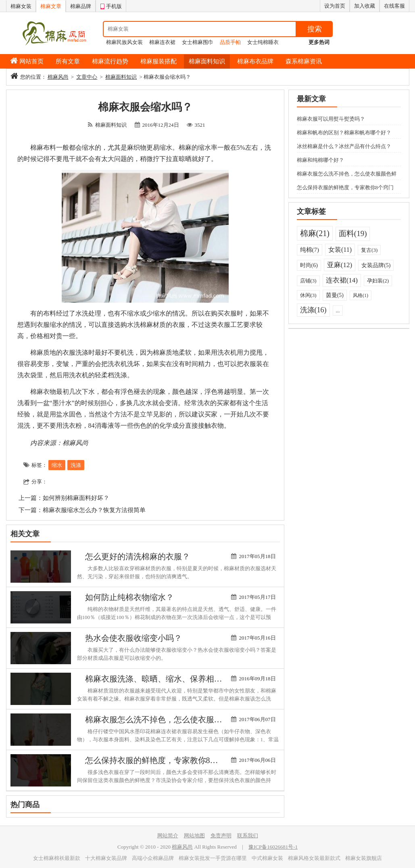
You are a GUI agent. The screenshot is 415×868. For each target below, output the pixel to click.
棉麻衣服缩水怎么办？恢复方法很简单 (94, 510)
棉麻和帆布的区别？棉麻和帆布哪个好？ (344, 133)
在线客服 (394, 6)
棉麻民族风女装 (124, 42)
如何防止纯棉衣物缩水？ (129, 597)
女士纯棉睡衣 (263, 42)
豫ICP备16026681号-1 (273, 847)
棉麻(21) (315, 233)
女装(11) (340, 250)
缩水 (57, 465)
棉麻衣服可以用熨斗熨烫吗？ (331, 119)
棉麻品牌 (81, 6)
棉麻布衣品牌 (255, 61)
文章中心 (87, 77)
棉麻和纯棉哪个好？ (320, 160)
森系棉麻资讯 (304, 61)
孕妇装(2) (378, 281)
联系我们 (248, 836)
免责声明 (221, 836)
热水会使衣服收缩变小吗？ (133, 638)
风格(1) (361, 295)
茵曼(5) (335, 295)
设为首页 (335, 6)
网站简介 (168, 836)
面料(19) (353, 233)
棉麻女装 (21, 6)
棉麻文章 (51, 6)
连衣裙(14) (342, 280)
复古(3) (369, 250)
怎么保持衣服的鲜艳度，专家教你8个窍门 (160, 760)
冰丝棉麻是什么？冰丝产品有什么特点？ (344, 146)
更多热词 (319, 42)
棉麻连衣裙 (162, 42)
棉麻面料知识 (207, 61)
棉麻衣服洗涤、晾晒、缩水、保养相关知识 (162, 679)
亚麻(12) (340, 265)
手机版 (111, 5)
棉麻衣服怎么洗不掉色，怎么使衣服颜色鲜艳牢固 (174, 719)
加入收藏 (365, 6)
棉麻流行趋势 (110, 61)
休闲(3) (308, 295)
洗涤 (76, 465)
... (338, 311)
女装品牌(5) (376, 265)
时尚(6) (309, 265)
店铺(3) (308, 281)
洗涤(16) (313, 310)
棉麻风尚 (58, 77)
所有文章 (68, 61)
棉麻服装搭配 (158, 61)
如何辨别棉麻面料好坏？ (76, 498)
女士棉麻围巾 (198, 42)
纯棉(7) (310, 250)
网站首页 (31, 61)
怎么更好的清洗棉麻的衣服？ (138, 556)
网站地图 (194, 836)
